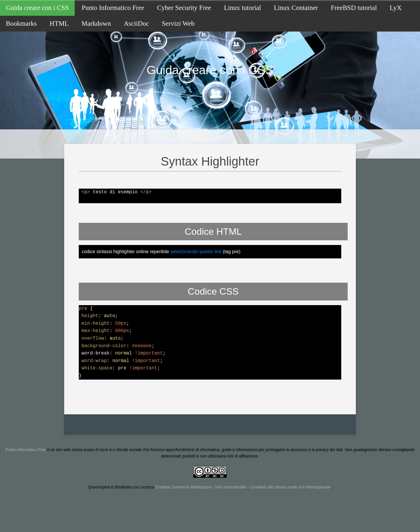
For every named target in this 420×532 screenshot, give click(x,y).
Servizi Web (178, 24)
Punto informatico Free (26, 468)
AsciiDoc (136, 24)
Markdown (96, 24)
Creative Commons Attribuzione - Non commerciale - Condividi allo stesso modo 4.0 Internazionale (243, 506)
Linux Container (296, 8)
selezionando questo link (196, 271)
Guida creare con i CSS (37, 8)
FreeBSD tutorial (354, 8)
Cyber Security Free (184, 8)
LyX (396, 8)
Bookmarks (21, 24)
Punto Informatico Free (113, 8)
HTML (59, 24)
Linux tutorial (243, 8)
